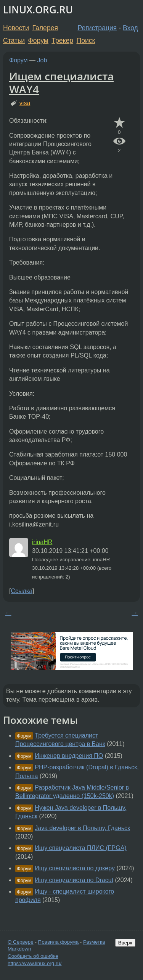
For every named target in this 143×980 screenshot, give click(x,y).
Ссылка (22, 591)
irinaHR (42, 542)
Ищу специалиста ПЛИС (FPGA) (80, 848)
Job (42, 60)
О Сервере (21, 942)
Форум (38, 41)
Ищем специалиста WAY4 (61, 83)
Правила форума (59, 942)
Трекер (62, 41)
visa (25, 103)
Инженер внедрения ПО (69, 756)
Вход (130, 28)
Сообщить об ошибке (33, 956)
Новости (16, 28)
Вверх (125, 943)
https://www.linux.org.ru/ (35, 963)
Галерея (45, 28)
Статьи (14, 41)
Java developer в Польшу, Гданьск (82, 828)
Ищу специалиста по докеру (75, 868)
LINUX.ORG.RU (38, 10)
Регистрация (97, 28)
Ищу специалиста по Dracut (74, 880)
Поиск (86, 41)
